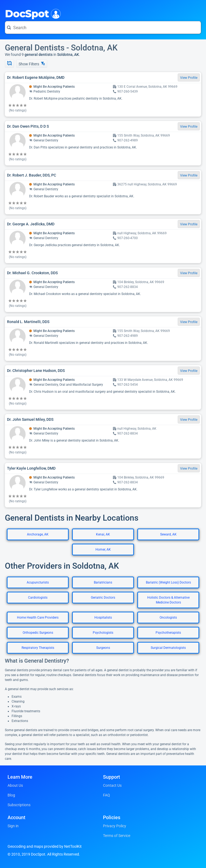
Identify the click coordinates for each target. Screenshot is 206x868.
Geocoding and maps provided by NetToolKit (45, 846)
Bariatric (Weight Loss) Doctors (168, 582)
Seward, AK (168, 534)
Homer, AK (103, 550)
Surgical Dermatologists (168, 648)
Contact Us (112, 785)
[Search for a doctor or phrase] (103, 28)
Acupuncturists (38, 582)
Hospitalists (103, 618)
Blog (11, 795)
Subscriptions (19, 805)
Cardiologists (38, 598)
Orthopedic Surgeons (38, 633)
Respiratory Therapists (38, 648)
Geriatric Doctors (103, 598)
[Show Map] (9, 64)
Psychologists (103, 633)
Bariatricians (103, 582)
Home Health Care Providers (38, 618)
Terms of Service (117, 836)
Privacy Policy (115, 826)
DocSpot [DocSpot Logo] (32, 13)
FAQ (107, 795)
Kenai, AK (103, 534)
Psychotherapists (168, 633)
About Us (15, 785)
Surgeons (103, 648)
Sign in (13, 826)
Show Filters (32, 64)
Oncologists (168, 618)
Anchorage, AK (38, 534)
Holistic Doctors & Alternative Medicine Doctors (168, 600)
